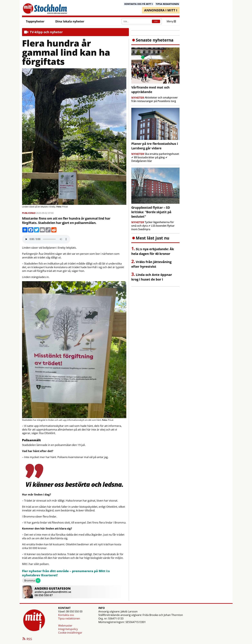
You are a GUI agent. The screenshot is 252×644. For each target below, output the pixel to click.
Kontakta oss (66, 615)
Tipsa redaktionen (69, 618)
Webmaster (65, 626)
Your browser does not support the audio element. (46, 239)
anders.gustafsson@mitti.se (53, 592)
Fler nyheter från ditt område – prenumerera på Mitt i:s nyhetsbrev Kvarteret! (66, 573)
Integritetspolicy (68, 629)
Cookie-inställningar (70, 633)
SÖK (156, 21)
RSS (27, 639)
